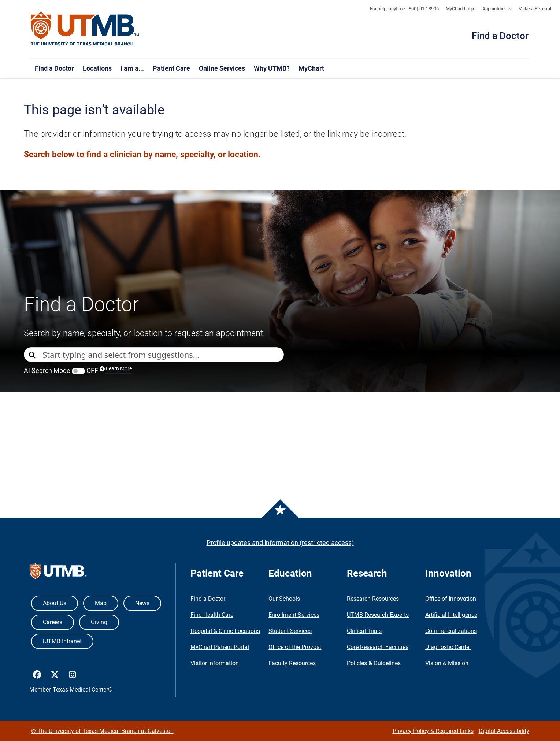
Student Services (290, 631)
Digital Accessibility (504, 731)
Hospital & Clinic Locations (225, 631)
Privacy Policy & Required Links (433, 731)
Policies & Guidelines (374, 663)
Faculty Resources (292, 663)
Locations (97, 68)
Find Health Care (212, 615)
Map (101, 603)
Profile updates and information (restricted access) (280, 543)
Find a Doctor (500, 36)
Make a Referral (535, 9)
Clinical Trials (364, 631)
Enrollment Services (294, 615)
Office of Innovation (451, 599)
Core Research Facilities (378, 647)
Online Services (222, 68)
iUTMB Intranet (62, 641)
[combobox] (163, 355)
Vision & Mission (447, 663)
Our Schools (284, 599)
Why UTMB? (272, 68)
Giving (99, 622)
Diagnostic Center (448, 647)
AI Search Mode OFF (78, 370)
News (142, 603)
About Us (55, 603)
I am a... (132, 68)
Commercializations (451, 631)
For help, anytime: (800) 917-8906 (404, 9)
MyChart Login (461, 9)
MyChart (311, 68)
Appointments (497, 9)
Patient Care (171, 68)
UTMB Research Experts (378, 615)
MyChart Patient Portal (220, 647)
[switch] (78, 371)
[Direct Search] (33, 355)
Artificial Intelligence (451, 615)
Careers (53, 622)
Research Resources (373, 599)
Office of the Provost (295, 647)
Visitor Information (215, 663)
